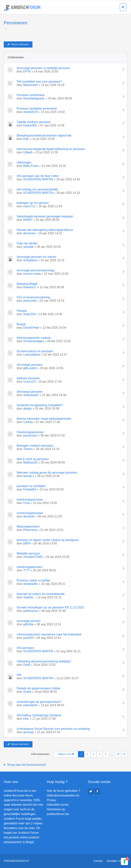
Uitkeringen (24, 162)
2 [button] (87, 754)
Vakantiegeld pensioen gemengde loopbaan (45, 216)
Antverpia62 (31, 395)
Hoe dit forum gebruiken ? (64, 791)
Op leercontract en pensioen (35, 351)
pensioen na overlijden (31, 486)
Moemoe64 (31, 85)
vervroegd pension (29, 621)
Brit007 (28, 220)
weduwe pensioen (28, 378)
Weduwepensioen (28, 527)
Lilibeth (28, 152)
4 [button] (100, 754)
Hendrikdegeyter (34, 98)
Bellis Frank (31, 166)
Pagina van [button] (66, 754)
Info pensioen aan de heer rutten (38, 176)
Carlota (28, 422)
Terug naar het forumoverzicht (26, 765)
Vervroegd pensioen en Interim (36, 257)
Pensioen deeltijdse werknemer (37, 109)
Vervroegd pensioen (30, 365)
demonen (29, 233)
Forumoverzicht (16, 861)
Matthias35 (30, 462)
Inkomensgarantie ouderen (34, 338)
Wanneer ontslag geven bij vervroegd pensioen (47, 473)
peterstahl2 (31, 705)
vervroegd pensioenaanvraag (35, 270)
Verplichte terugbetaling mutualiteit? (40, 405)
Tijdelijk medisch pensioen (33, 122)
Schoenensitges (34, 341)
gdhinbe (29, 624)
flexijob (21, 324)
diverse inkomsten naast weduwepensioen (44, 419)
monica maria (32, 274)
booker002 (30, 125)
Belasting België (27, 284)
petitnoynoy (31, 611)
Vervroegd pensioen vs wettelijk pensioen (43, 68)
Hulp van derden (27, 243)
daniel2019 (30, 112)
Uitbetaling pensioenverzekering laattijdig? (44, 661)
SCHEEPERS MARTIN (38, 179)
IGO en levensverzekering (33, 297)
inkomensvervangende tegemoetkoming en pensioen (51, 149)
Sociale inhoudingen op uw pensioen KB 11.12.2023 (50, 607)
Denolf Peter (31, 328)
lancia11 (29, 476)
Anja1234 (29, 314)
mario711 (29, 206)
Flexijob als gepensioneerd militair (39, 688)
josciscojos (30, 435)
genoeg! (29, 732)
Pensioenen (16, 23)
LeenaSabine (32, 355)
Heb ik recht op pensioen (33, 459)
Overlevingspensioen (30, 432)
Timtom (28, 449)
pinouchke (30, 301)
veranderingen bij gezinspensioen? (39, 702)
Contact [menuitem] (98, 861)
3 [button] (93, 754)
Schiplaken (30, 260)
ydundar (29, 247)
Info (19, 675)
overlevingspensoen (30, 567)
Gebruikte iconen (58, 805)
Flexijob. (22, 311)
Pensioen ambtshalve (31, 95)
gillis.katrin (30, 368)
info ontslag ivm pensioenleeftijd (37, 189)
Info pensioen (25, 648)
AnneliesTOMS (33, 557)
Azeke (27, 692)
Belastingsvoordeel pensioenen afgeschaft (44, 135)
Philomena (30, 530)
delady (28, 409)
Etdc (26, 139)
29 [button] (118, 754)
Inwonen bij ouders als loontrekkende (41, 594)
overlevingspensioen (30, 500)
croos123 (29, 382)
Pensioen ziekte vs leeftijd (33, 580)
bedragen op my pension (33, 203)
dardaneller (31, 584)
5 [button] (106, 754)
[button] (124, 754)
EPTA (27, 71)
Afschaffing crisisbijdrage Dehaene (39, 715)
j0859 (27, 543)
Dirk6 (27, 665)
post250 (29, 638)
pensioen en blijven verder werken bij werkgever (48, 540)
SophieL (29, 597)
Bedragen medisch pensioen (35, 446)
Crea (26, 503)
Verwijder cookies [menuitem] (117, 861)
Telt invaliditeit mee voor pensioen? (39, 82)
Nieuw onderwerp (18, 44)
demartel (29, 516)
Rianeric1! (30, 287)
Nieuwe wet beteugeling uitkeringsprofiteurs (45, 230)
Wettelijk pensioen (28, 553)
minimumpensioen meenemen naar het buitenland (49, 634)
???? (27, 570)
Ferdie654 (30, 489)
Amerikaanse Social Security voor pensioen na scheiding (53, 729)
